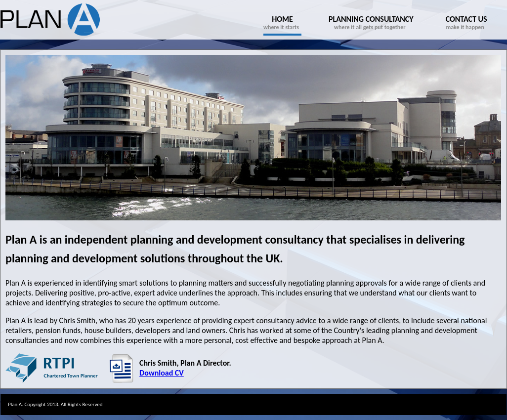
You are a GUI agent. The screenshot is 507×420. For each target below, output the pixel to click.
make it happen (466, 22)
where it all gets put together (371, 22)
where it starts (282, 22)
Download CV (162, 373)
